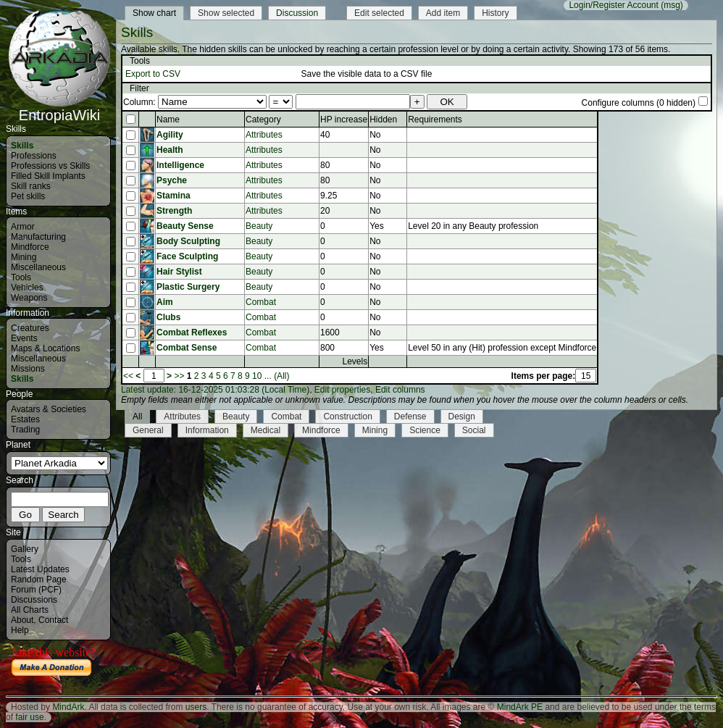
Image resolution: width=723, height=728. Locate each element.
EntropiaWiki (59, 109)
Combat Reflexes (192, 332)
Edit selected (379, 13)
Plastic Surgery (188, 287)
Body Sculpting (188, 241)
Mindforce (30, 247)
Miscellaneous (38, 267)
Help (20, 630)
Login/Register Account (613, 5)
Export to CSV (153, 74)
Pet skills (28, 196)
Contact (53, 620)
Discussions (34, 600)
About (22, 620)
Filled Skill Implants (48, 176)
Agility (170, 135)
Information (207, 430)
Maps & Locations (45, 348)
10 (257, 376)
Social (474, 430)
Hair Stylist (179, 272)
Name (168, 120)
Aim (165, 302)
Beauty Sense (185, 226)
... (268, 376)
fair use (29, 717)
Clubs (168, 317)
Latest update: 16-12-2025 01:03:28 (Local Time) (215, 390)
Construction (347, 417)
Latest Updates (40, 569)
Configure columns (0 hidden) (639, 103)
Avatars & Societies (49, 409)
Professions (34, 156)
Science (425, 430)
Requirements (435, 120)
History (495, 13)
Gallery (25, 549)
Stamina (174, 196)
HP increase (344, 120)
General (148, 430)
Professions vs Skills (50, 166)
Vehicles (27, 288)
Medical (266, 430)
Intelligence (180, 165)
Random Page (39, 580)
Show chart (154, 13)
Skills (22, 146)
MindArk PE (520, 707)
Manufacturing (38, 237)
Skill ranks (31, 186)
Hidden (383, 120)
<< (128, 376)
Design (462, 417)
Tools (21, 277)
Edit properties (342, 390)
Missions (28, 369)
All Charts (30, 610)
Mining (24, 257)
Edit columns (400, 390)
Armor (23, 227)
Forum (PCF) (36, 590)
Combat (261, 302)
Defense (410, 417)
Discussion (297, 13)
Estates (25, 419)
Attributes (264, 135)
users (196, 707)
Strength (174, 211)
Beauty (259, 226)
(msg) (672, 5)
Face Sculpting (187, 256)
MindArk (68, 707)
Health (170, 150)
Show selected (226, 13)
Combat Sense (187, 348)
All (137, 417)
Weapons (29, 298)
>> (179, 376)
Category (263, 120)
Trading (25, 430)
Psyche (172, 180)
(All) (281, 376)
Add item (443, 13)
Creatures (30, 328)
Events (24, 338)
